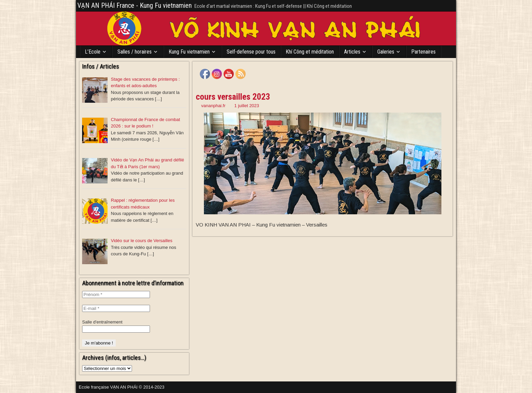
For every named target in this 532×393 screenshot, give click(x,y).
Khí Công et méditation (310, 52)
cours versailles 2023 (233, 97)
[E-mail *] (116, 308)
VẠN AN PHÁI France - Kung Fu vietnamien (135, 5)
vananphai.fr (213, 106)
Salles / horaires (135, 52)
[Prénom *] (116, 294)
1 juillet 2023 (247, 106)
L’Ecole (93, 52)
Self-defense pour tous (251, 52)
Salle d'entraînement (102, 322)
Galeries (386, 52)
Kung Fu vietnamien (189, 52)
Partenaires (423, 52)
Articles (352, 52)
